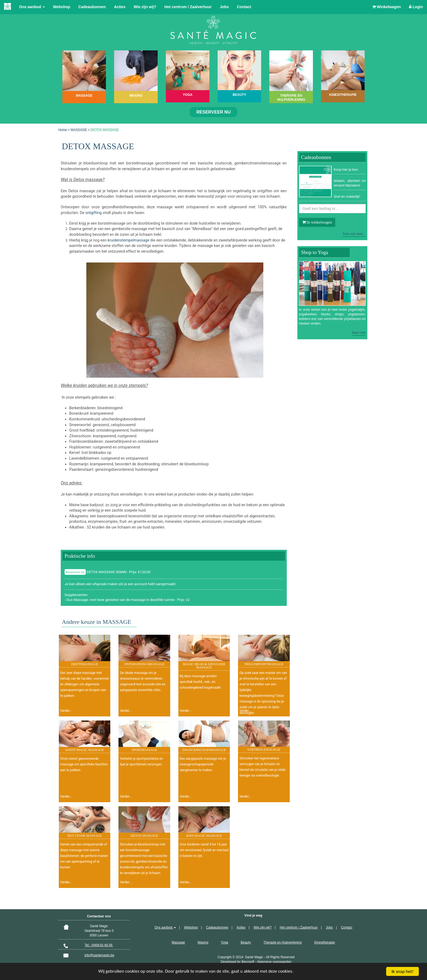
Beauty (246, 942)
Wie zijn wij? (145, 7)
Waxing (203, 942)
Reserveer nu (213, 112)
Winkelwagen (387, 7)
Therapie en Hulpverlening (283, 942)
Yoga (225, 942)
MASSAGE (79, 130)
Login (416, 7)
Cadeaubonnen (92, 7)
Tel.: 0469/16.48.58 (99, 945)
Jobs (224, 7)
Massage (179, 942)
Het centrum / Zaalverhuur (188, 7)
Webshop (62, 7)
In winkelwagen (317, 222)
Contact (244, 7)
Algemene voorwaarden (274, 962)
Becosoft (248, 962)
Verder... (66, 711)
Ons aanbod (32, 7)
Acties (120, 7)
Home (63, 130)
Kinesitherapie (325, 942)
